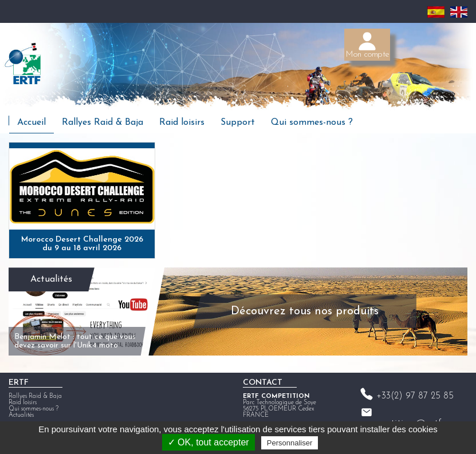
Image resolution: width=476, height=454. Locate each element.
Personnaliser (290, 443)
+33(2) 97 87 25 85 (415, 396)
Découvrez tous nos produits (305, 311)
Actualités (51, 279)
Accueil (32, 123)
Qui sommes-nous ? (312, 123)
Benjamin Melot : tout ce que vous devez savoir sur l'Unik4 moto (75, 341)
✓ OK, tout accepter (209, 442)
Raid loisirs (182, 123)
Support (238, 123)
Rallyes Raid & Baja (103, 123)
